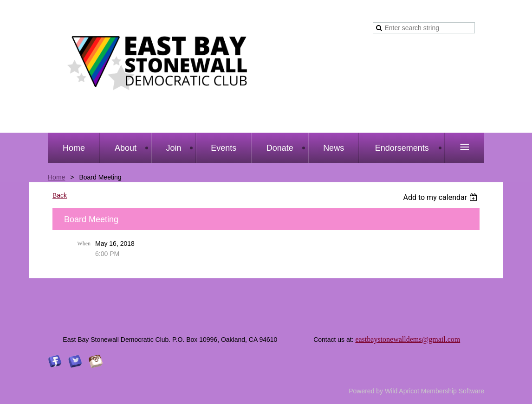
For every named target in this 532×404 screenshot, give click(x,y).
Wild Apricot (402, 391)
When (84, 244)
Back (60, 195)
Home (56, 177)
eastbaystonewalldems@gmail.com (408, 339)
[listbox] (441, 197)
